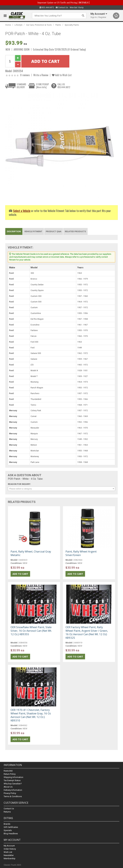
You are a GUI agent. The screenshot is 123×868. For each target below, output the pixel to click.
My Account (9, 846)
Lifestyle (18, 25)
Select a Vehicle (22, 211)
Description (14, 231)
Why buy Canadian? (13, 784)
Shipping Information (13, 777)
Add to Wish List (62, 75)
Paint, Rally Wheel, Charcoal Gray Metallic (31, 553)
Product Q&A (54, 231)
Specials (8, 830)
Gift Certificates (11, 827)
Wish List (8, 852)
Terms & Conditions (13, 796)
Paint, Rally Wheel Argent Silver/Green (81, 553)
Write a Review (41, 75)
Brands (7, 824)
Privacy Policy (10, 793)
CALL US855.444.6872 (64, 86)
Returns (7, 812)
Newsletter (9, 855)
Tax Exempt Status (12, 780)
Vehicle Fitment (33, 231)
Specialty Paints (72, 25)
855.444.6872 (47, 8)
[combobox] (61, 489)
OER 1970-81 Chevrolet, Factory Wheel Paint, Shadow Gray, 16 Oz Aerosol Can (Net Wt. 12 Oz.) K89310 (31, 715)
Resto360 (8, 771)
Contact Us (62, 8)
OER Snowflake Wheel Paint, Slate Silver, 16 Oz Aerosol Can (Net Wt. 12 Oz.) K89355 (31, 631)
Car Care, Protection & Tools (39, 25)
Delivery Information (13, 790)
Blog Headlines (11, 834)
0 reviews (25, 75)
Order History (10, 849)
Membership (10, 858)
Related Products (75, 231)
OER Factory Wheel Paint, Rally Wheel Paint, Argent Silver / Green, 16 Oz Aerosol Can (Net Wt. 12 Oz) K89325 (87, 632)
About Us (8, 787)
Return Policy (10, 774)
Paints (58, 25)
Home (8, 25)
